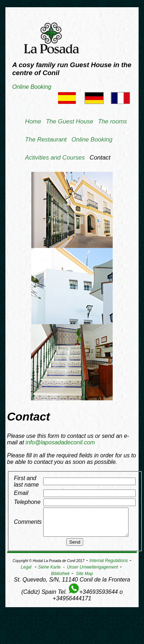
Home (33, 121)
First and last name (26, 481)
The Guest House (70, 121)
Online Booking (32, 87)
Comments (28, 525)
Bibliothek (60, 579)
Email (21, 493)
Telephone (27, 502)
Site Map (84, 579)
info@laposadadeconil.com (60, 442)
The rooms (112, 121)
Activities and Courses (55, 158)
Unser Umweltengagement (93, 573)
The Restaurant (46, 140)
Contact (100, 158)
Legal (26, 573)
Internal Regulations (109, 566)
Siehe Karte (49, 573)
